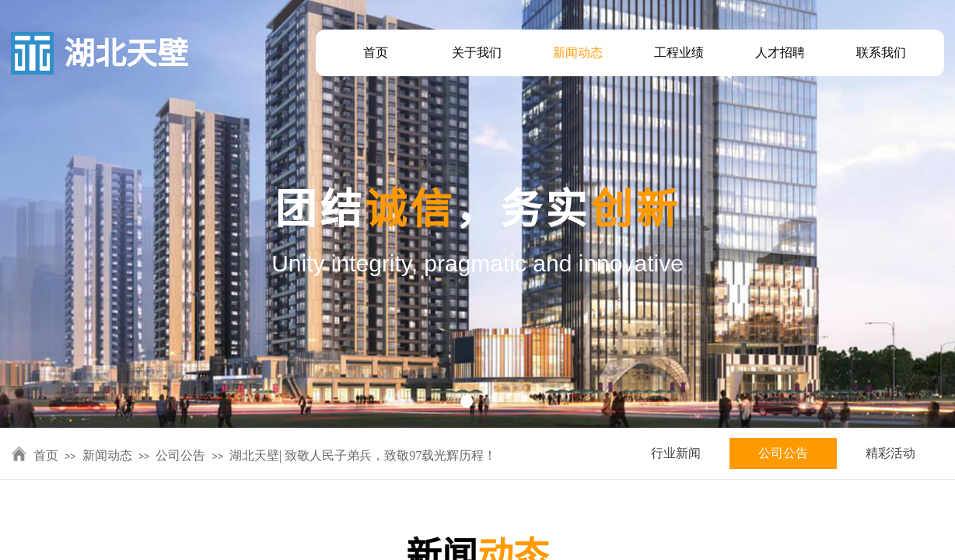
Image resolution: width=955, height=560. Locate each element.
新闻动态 (578, 52)
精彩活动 (890, 453)
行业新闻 (676, 453)
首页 (376, 52)
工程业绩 (679, 52)
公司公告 (783, 453)
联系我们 (881, 52)
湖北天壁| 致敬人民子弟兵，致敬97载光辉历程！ (363, 455)
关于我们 (477, 52)
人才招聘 (780, 52)
